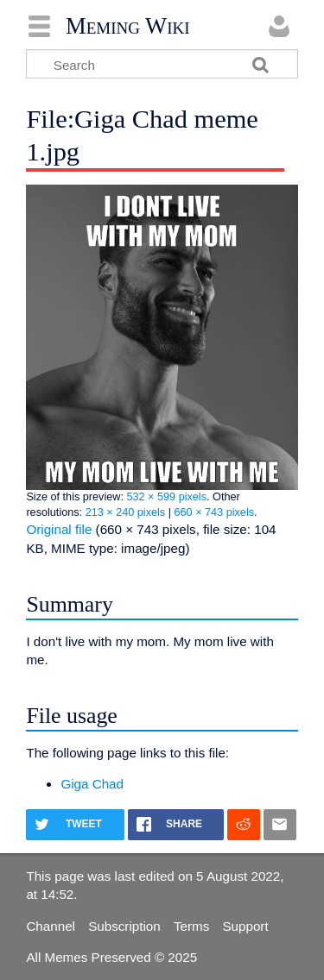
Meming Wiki (128, 26)
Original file (59, 529)
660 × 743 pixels (215, 512)
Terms (191, 926)
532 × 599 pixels (166, 497)
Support (245, 926)
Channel (51, 926)
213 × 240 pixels (126, 512)
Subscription (124, 926)
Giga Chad (92, 784)
